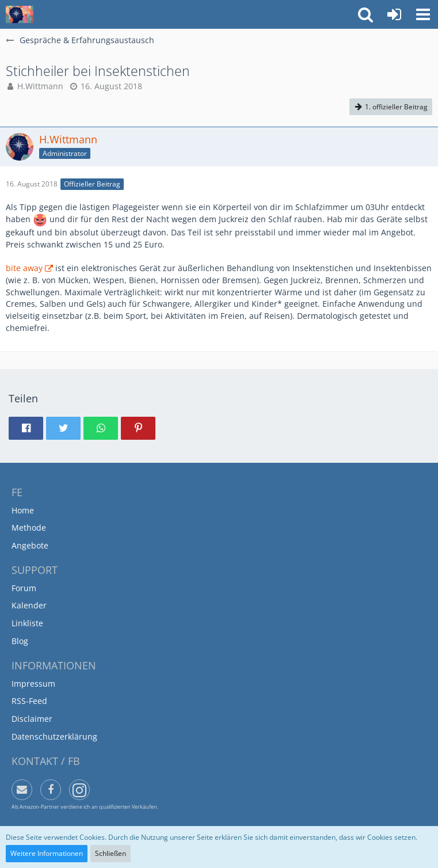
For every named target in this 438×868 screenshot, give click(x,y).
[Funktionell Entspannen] (20, 14)
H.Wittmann (40, 86)
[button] (423, 14)
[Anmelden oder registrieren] (394, 14)
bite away (24, 268)
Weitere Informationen (47, 853)
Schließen (111, 853)
